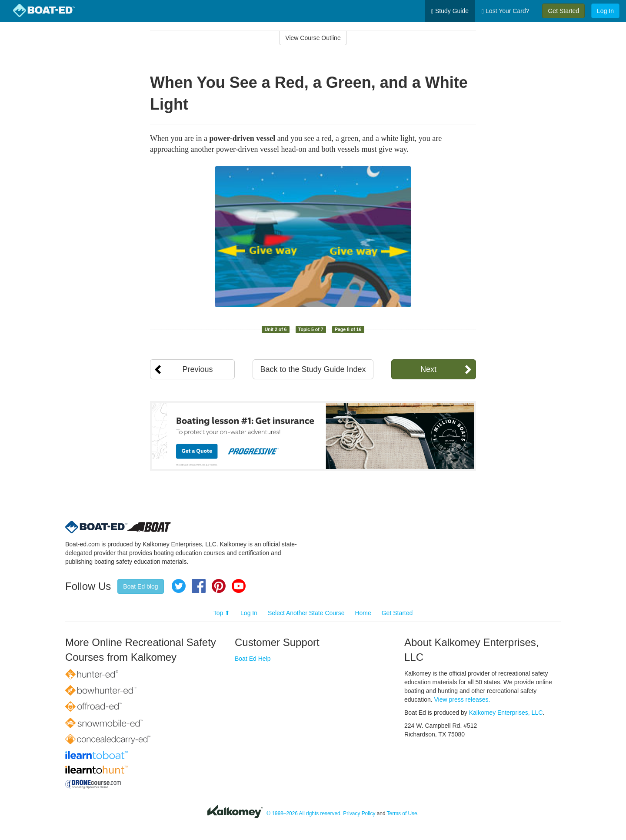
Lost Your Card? (505, 11)
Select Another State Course (306, 613)
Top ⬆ (222, 613)
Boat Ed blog (140, 586)
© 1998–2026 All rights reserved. (304, 813)
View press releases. (462, 699)
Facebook (199, 586)
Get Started (563, 11)
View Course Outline (313, 38)
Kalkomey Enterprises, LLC (506, 713)
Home (363, 613)
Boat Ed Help (253, 659)
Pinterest (219, 586)
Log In (605, 11)
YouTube (239, 586)
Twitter (179, 586)
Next (428, 369)
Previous (197, 369)
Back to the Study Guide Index (313, 369)
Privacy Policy (359, 813)
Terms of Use (402, 813)
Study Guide (450, 11)
